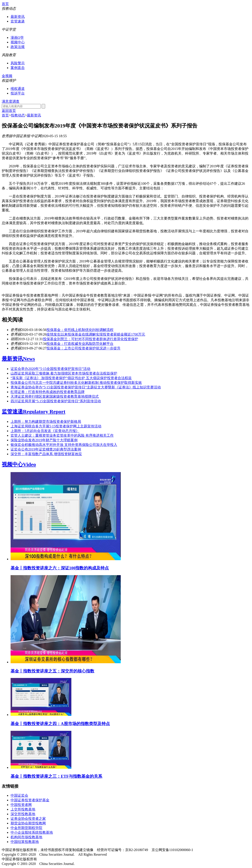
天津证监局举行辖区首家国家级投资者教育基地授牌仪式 (55, 396)
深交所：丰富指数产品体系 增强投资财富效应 (46, 454)
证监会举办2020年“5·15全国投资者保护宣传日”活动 (50, 369)
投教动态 (18, 115)
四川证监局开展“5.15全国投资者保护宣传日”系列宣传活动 (56, 401)
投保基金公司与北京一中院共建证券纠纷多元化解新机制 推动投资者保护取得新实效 (76, 383)
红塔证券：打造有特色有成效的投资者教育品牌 (48, 392)
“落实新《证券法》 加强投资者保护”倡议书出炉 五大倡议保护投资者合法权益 (71, 378)
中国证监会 (19, 795)
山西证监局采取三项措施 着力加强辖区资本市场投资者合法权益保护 (64, 373)
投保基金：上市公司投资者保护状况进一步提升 (83, 348)
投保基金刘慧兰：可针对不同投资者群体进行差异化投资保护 (91, 339)
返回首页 (9, 111)
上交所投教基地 (23, 809)
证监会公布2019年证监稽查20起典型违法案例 (46, 449)
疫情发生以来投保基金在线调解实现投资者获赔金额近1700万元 (96, 334)
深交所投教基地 (23, 814)
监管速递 (18, 21)
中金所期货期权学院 (26, 828)
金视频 (7, 76)
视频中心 (18, 42)
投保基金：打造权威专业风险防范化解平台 (80, 344)
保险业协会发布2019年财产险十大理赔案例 (44, 440)
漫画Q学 (17, 38)
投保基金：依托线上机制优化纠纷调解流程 (80, 330)
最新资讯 (18, 17)
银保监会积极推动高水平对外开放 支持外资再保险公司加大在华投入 (64, 445)
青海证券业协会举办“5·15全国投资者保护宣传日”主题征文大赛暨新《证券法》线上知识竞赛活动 (86, 387)
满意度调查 (11, 101)
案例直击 (18, 68)
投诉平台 (18, 93)
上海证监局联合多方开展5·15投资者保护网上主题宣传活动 (56, 426)
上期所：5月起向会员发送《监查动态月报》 (45, 431)
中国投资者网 (21, 805)
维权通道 (18, 89)
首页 (5, 4)
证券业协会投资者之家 (28, 819)
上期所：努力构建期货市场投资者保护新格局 (46, 422)
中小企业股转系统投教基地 (32, 832)
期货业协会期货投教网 (28, 823)
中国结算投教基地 (25, 842)
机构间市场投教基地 (26, 837)
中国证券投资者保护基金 (30, 800)
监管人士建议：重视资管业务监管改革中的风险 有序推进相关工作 (62, 435)
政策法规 (18, 47)
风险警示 (18, 63)
